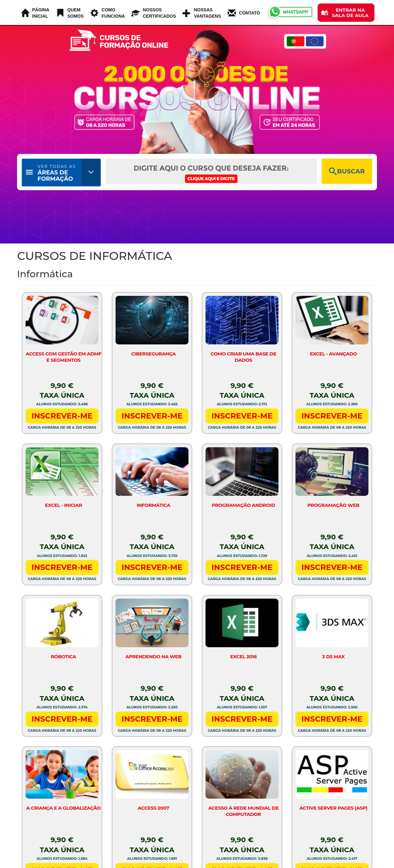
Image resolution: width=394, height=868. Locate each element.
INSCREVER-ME (62, 416)
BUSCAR (347, 171)
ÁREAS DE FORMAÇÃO (57, 173)
